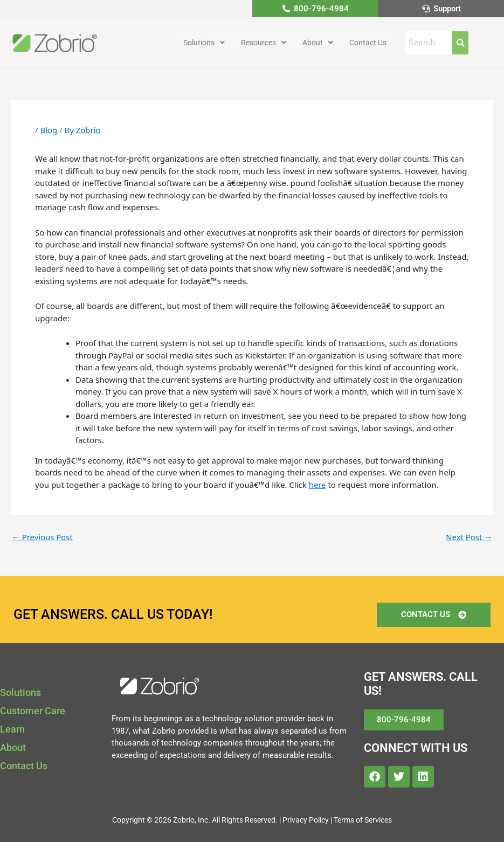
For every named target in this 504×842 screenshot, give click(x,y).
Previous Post (43, 537)
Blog (49, 130)
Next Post (469, 537)
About (318, 43)
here (317, 485)
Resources (264, 43)
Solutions (204, 43)
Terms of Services (363, 820)
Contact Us (368, 43)
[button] (204, 43)
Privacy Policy (306, 820)
